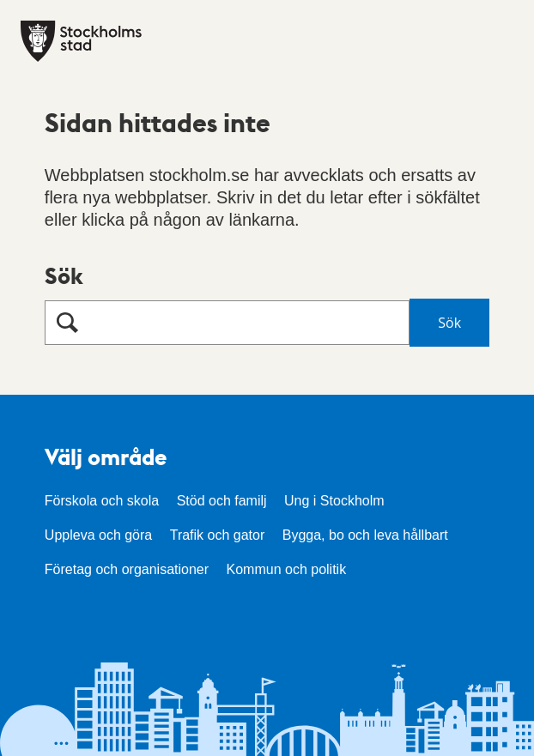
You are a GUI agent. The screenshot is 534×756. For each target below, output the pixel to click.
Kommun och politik (287, 569)
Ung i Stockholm (334, 501)
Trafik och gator (218, 535)
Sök (64, 275)
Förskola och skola (102, 501)
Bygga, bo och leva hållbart (365, 535)
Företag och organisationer (127, 569)
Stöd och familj (222, 501)
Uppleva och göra (98, 535)
